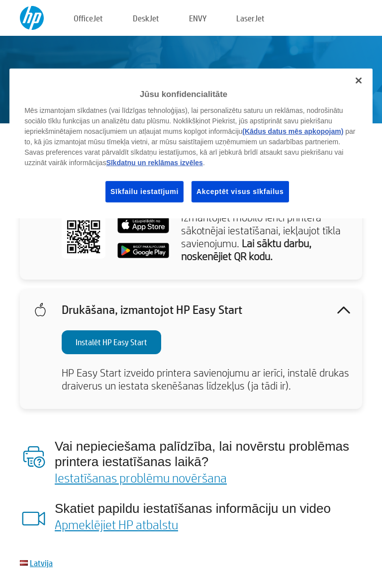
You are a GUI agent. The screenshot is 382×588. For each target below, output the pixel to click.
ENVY (198, 18)
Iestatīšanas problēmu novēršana (141, 478)
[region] (191, 144)
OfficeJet (88, 18)
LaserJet (250, 18)
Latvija (41, 563)
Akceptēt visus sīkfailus (240, 192)
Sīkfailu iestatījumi (144, 192)
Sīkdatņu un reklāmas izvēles (154, 163)
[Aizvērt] (359, 81)
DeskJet (146, 18)
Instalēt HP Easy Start (111, 342)
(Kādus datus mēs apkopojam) (293, 131)
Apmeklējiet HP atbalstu (116, 524)
